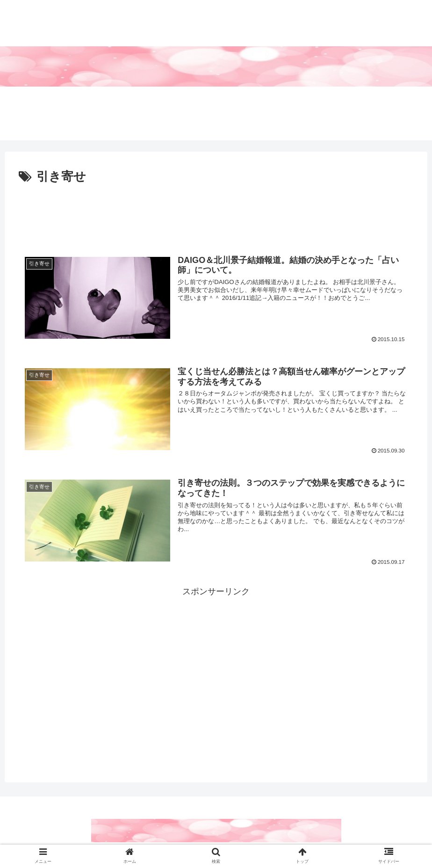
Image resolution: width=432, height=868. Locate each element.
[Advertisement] (216, 213)
